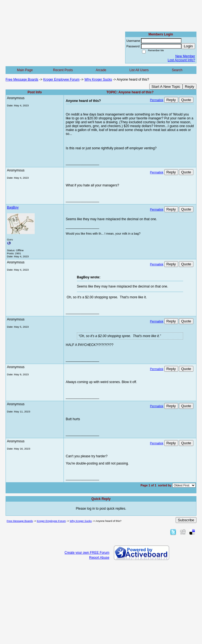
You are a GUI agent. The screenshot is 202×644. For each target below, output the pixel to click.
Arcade (101, 70)
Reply (190, 87)
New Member (185, 56)
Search (177, 70)
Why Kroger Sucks (98, 79)
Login (188, 46)
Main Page (25, 70)
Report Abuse (99, 558)
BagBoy (13, 207)
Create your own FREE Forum (87, 553)
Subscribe (186, 520)
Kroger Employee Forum (61, 79)
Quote (186, 100)
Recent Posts (63, 70)
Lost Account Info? (181, 60)
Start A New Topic (166, 87)
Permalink (157, 100)
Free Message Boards (22, 79)
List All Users (139, 70)
